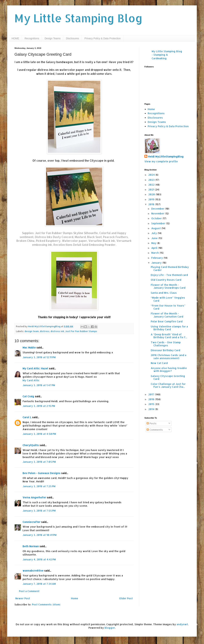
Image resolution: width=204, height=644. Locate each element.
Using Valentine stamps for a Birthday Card (169, 328)
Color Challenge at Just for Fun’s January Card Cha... (168, 385)
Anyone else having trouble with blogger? (169, 370)
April (155, 248)
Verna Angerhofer (34, 497)
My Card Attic (31, 380)
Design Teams (53, 38)
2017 (152, 394)
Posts (152, 423)
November (158, 213)
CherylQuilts (31, 445)
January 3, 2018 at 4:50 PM (39, 434)
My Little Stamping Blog (79, 18)
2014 (152, 409)
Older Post (126, 598)
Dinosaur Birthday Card (165, 350)
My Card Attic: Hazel (35, 368)
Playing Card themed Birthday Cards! (170, 268)
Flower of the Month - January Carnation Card (167, 315)
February (157, 258)
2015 (152, 404)
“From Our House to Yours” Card (168, 307)
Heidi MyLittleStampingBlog (166, 156)
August (156, 228)
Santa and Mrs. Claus (164, 293)
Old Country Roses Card (166, 280)
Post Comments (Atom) (46, 604)
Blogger (110, 628)
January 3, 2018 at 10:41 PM (40, 535)
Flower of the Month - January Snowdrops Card (168, 286)
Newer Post (23, 598)
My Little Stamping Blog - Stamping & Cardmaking (167, 55)
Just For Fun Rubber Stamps (81, 331)
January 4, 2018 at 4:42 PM (39, 559)
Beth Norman (31, 546)
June (155, 238)
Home (75, 598)
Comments (155, 430)
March (155, 253)
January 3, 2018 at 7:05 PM (39, 462)
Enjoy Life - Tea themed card (169, 275)
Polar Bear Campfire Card (167, 321)
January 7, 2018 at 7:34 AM (39, 584)
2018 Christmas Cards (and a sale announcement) (169, 357)
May (154, 243)
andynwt (182, 624)
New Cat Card (159, 363)
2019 (152, 199)
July (154, 233)
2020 (152, 194)
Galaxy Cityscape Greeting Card (168, 377)
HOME (15, 38)
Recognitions (32, 38)
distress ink (57, 331)
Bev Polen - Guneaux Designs (42, 473)
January (157, 263)
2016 (152, 399)
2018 (152, 204)
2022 (152, 185)
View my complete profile (161, 161)
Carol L (27, 417)
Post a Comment (29, 591)
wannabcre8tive (33, 571)
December (158, 209)
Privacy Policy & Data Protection (103, 38)
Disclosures (72, 38)
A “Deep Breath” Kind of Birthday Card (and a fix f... (169, 336)
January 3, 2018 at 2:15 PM (39, 406)
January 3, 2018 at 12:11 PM (39, 357)
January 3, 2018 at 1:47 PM (39, 385)
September (159, 223)
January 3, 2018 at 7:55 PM (39, 511)
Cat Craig (28, 396)
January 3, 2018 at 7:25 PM (39, 486)
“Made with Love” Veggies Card (168, 299)
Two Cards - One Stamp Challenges (166, 344)
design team (32, 331)
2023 (152, 180)
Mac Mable (29, 347)
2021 (152, 189)
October (157, 218)
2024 (152, 175)
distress (45, 331)
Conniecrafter (32, 522)
